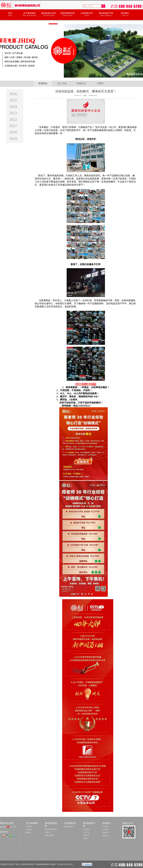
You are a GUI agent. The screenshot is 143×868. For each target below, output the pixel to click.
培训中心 (48, 832)
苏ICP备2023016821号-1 (66, 864)
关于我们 (10, 864)
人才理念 (105, 830)
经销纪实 (81, 83)
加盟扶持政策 (49, 835)
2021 (13, 126)
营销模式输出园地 (51, 829)
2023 (13, 113)
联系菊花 (105, 827)
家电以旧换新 (69, 827)
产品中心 (17, 864)
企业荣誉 (29, 830)
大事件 (100, 83)
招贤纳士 (105, 833)
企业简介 (29, 827)
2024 (13, 107)
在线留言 (105, 836)
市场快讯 (43, 83)
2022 (13, 119)
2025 (13, 100)
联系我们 (25, 864)
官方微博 (3, 864)
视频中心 (29, 833)
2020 (13, 132)
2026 (13, 94)
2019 (13, 139)
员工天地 (62, 83)
